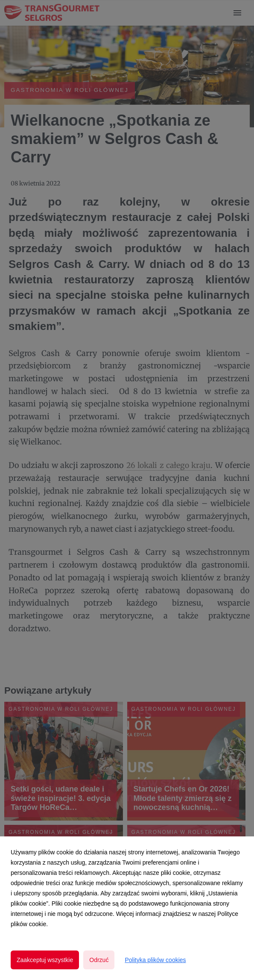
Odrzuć (99, 960)
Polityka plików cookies (155, 960)
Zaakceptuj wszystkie (45, 960)
